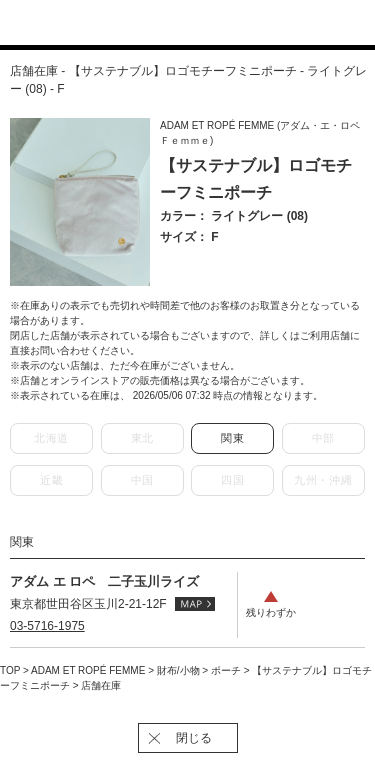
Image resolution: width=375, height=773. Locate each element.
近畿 (51, 480)
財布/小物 (180, 670)
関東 (232, 438)
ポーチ (227, 670)
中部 (323, 438)
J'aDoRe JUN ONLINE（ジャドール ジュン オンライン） (175, 24)
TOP (10, 670)
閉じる (194, 738)
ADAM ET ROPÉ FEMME (89, 670)
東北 (142, 438)
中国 (142, 480)
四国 (232, 480)
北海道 (51, 438)
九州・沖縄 (323, 480)
